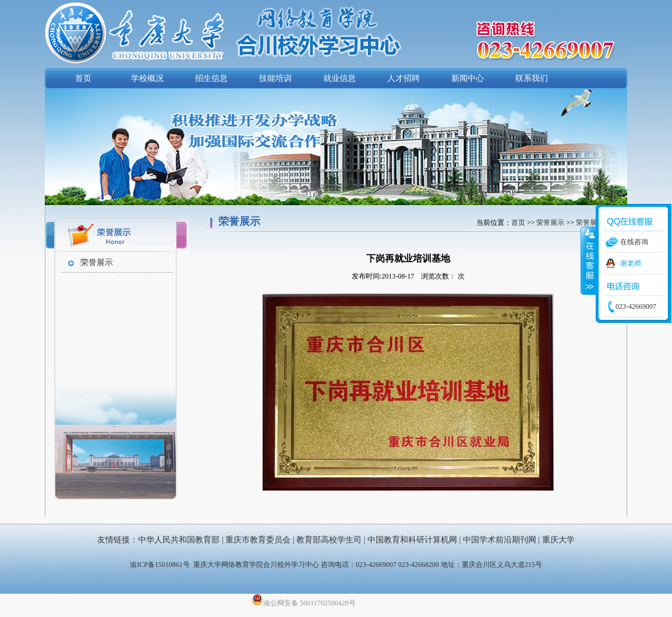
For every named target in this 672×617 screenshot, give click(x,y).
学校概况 (147, 78)
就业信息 (339, 78)
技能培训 (275, 78)
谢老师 (631, 263)
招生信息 (211, 78)
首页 (83, 78)
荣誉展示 (97, 262)
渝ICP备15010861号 (160, 565)
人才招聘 (404, 78)
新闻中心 (468, 78)
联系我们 (532, 78)
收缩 (589, 260)
